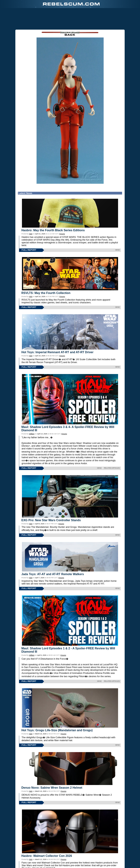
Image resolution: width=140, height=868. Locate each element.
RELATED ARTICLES (112, 468)
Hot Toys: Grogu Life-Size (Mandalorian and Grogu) (57, 730)
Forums (62, 234)
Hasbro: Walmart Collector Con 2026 (47, 856)
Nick (31, 234)
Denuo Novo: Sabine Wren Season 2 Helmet (52, 788)
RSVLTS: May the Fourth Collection (46, 293)
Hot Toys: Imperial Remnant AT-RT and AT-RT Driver (57, 352)
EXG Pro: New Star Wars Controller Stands (51, 520)
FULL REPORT (29, 250)
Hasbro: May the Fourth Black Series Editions (53, 230)
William (32, 434)
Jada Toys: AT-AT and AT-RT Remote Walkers (53, 574)
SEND (117, 250)
